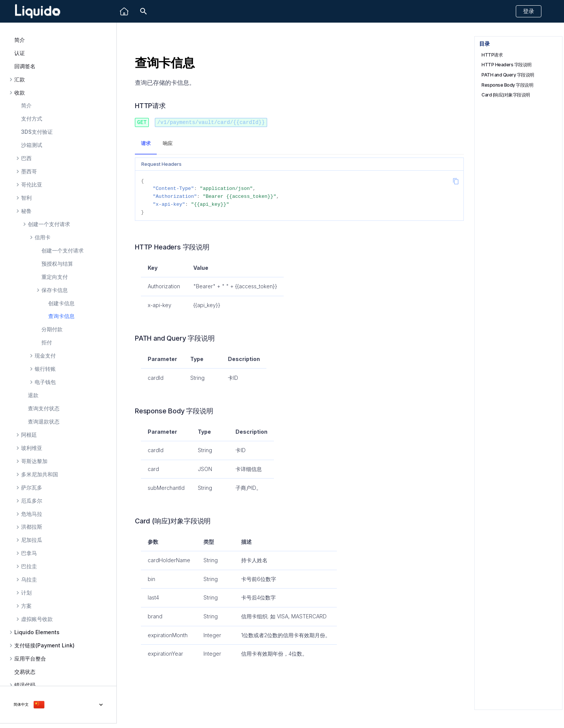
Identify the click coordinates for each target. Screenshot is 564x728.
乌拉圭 (29, 580)
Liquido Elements (37, 632)
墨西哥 (29, 171)
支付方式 (32, 119)
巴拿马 (29, 553)
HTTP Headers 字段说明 (507, 65)
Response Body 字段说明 (507, 85)
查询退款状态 (44, 421)
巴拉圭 (29, 566)
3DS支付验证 (37, 132)
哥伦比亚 (32, 185)
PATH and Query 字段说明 (508, 75)
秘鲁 (26, 211)
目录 (484, 44)
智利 (26, 198)
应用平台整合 (30, 659)
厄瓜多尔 (32, 501)
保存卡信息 (55, 290)
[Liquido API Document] (38, 11)
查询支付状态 (44, 408)
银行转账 (45, 369)
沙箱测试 (32, 145)
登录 (529, 11)
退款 (33, 395)
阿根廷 (29, 435)
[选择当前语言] (58, 705)
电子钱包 (45, 382)
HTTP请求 (492, 55)
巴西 (26, 158)
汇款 (20, 80)
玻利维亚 (32, 448)
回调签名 (25, 66)
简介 (20, 40)
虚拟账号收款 (37, 619)
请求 (146, 143)
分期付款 (52, 329)
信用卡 (43, 237)
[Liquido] (124, 11)
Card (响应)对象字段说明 (506, 95)
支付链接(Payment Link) (44, 645)
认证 (20, 53)
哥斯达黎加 (34, 461)
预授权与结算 (57, 264)
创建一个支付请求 (49, 224)
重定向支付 (55, 277)
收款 (20, 93)
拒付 (47, 342)
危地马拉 (32, 514)
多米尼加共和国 (40, 474)
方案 (26, 606)
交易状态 (25, 672)
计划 (26, 593)
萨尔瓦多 (32, 488)
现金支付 (45, 356)
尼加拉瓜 (32, 540)
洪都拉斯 (32, 527)
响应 (168, 143)
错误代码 (25, 685)
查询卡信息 (61, 316)
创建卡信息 (61, 303)
